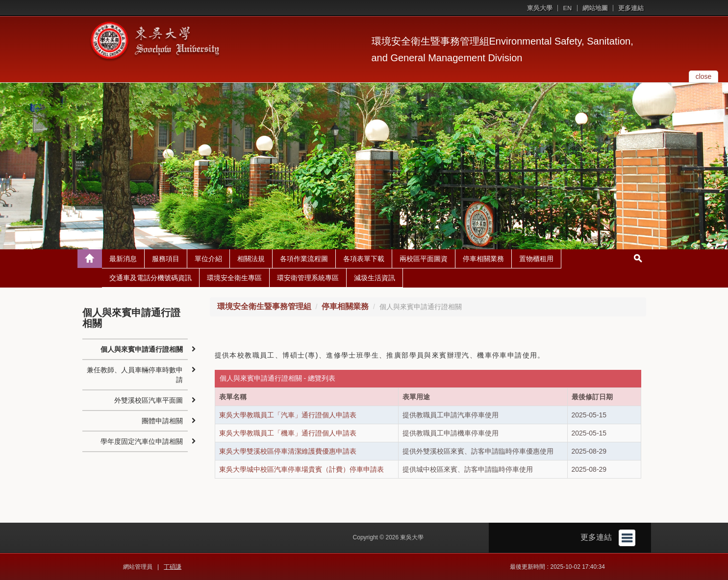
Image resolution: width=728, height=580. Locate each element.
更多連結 (631, 8)
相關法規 (251, 259)
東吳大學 (540, 8)
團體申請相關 (162, 421)
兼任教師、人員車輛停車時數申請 (135, 375)
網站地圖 (595, 8)
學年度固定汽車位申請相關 (142, 441)
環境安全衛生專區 (234, 278)
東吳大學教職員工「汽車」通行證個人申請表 (288, 415)
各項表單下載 (364, 259)
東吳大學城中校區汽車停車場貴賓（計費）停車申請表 (301, 469)
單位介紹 (208, 259)
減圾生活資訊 (375, 278)
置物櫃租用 (536, 259)
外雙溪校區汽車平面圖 (149, 400)
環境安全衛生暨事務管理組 (264, 306)
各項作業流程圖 (304, 259)
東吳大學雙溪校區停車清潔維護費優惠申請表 (288, 451)
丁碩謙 (173, 567)
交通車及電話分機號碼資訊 (151, 278)
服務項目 (166, 259)
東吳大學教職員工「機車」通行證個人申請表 (288, 433)
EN (567, 8)
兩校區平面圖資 (424, 259)
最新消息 (123, 259)
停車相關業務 (483, 259)
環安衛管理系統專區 (308, 278)
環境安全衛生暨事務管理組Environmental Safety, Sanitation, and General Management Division (502, 49)
